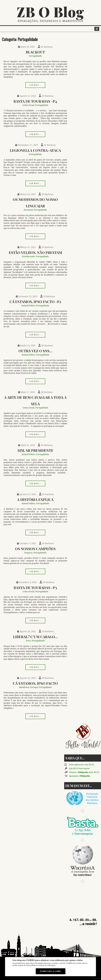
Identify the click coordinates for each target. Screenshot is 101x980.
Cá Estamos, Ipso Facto (35, 683)
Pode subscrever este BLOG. (82, 765)
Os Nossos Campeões (35, 549)
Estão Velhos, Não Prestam (35, 252)
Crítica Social (28, 105)
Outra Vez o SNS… (35, 351)
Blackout (35, 52)
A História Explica (35, 499)
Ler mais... (35, 85)
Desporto (28, 553)
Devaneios (28, 210)
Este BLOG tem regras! (79, 768)
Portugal (34, 687)
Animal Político (28, 306)
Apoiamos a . (80, 776)
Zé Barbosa (45, 47)
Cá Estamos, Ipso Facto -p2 (35, 302)
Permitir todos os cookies (50, 971)
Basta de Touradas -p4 (35, 101)
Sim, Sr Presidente (35, 450)
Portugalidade (35, 56)
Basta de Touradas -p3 (35, 588)
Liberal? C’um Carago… (35, 637)
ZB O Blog (50, 12)
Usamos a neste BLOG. (84, 772)
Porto (28, 641)
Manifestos (24, 687)
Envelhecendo (28, 256)
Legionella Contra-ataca (35, 150)
